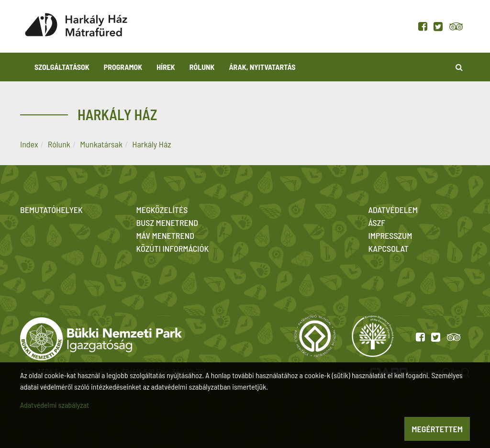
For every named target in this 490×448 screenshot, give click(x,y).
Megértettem (437, 429)
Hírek (166, 67)
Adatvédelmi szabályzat (55, 405)
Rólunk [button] (202, 67)
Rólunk (59, 144)
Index (29, 144)
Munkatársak (101, 144)
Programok (123, 67)
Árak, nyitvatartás (262, 67)
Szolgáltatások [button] (62, 67)
